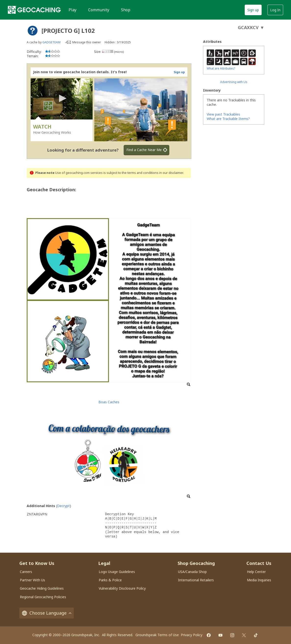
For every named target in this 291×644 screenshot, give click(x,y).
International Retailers (196, 580)
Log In (275, 10)
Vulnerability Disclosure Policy (122, 588)
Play (73, 10)
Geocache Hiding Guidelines (42, 588)
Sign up (253, 10)
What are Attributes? (221, 68)
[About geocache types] (33, 31)
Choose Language (47, 613)
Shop (126, 10)
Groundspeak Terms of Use (157, 635)
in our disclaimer (171, 173)
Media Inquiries (259, 580)
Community (99, 10)
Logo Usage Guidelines (117, 572)
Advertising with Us (234, 82)
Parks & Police (110, 580)
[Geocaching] (34, 10)
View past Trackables (223, 114)
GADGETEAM (51, 42)
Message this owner (87, 42)
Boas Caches (109, 402)
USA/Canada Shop (192, 572)
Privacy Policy (192, 635)
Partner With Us (32, 580)
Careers (26, 572)
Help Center (256, 572)
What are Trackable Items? (228, 119)
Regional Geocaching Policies (43, 597)
